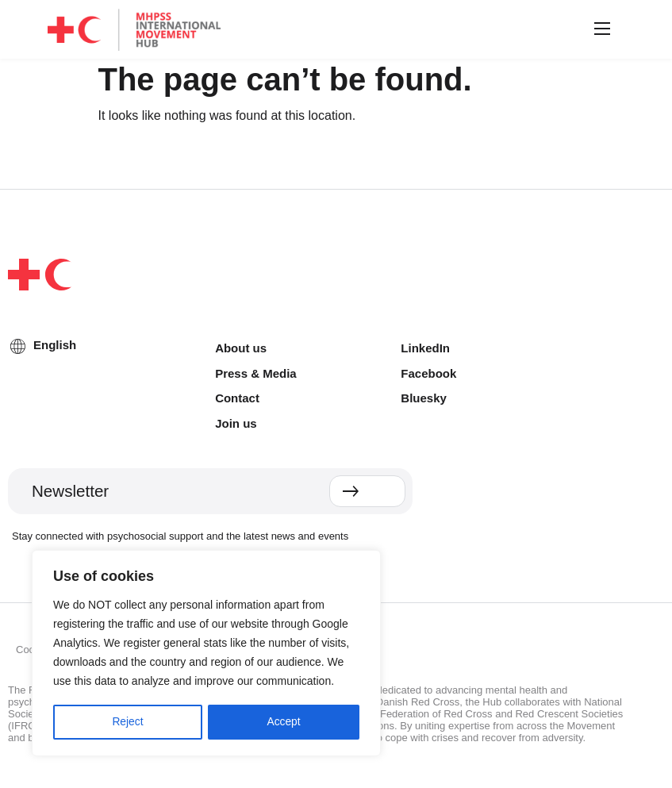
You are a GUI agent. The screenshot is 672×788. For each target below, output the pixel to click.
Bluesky (424, 398)
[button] (600, 29)
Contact (237, 398)
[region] (206, 654)
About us (241, 348)
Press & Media (256, 373)
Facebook (428, 373)
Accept (284, 722)
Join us (236, 423)
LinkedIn (425, 348)
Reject (128, 722)
